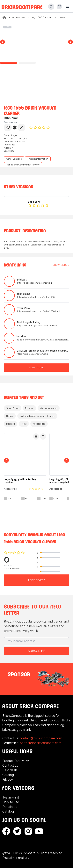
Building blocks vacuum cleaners (37, 416)
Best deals (10, 770)
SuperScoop (13, 408)
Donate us (10, 807)
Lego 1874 (34, 202)
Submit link (36, 368)
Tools (24, 424)
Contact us (10, 766)
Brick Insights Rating (29, 322)
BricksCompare (22, 7)
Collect (10, 416)
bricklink (21, 337)
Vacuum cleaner (49, 408)
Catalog (8, 775)
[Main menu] (68, 6)
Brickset (22, 280)
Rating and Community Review (23, 165)
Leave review (36, 580)
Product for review (16, 761)
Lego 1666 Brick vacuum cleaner (48, 17)
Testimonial (11, 797)
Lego (14, 135)
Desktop (11, 424)
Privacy (8, 780)
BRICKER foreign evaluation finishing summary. (43, 351)
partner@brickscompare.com (41, 743)
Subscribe (36, 651)
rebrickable (24, 294)
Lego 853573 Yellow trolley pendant (20, 481)
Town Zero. (24, 308)
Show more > (61, 265)
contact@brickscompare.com (41, 738)
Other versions (14, 159)
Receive (29, 408)
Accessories (19, 17)
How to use (11, 802)
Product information (38, 159)
